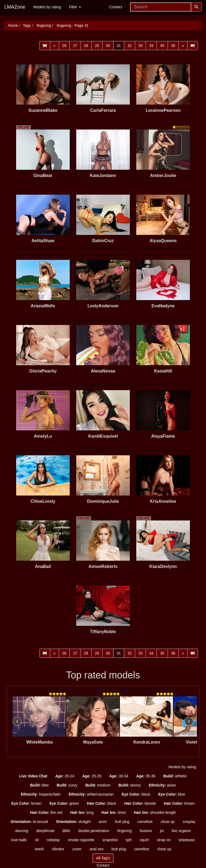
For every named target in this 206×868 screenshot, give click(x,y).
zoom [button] (77, 849)
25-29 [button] (92, 776)
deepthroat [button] (45, 831)
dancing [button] (22, 831)
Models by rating (47, 7)
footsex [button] (146, 831)
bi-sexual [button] (29, 822)
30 (108, 46)
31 (119, 46)
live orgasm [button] (181, 831)
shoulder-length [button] (155, 812)
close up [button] (168, 822)
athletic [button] (175, 776)
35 (162, 46)
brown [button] (27, 803)
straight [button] (73, 822)
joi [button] (162, 831)
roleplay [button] (53, 840)
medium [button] (98, 785)
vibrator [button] (58, 849)
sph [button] (129, 840)
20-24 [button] (65, 776)
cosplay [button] (189, 822)
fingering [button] (125, 831)
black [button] (136, 794)
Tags (27, 25)
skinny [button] (129, 785)
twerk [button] (39, 849)
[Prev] (54, 46)
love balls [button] (19, 840)
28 (86, 46)
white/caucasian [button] (91, 794)
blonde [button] (140, 803)
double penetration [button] (94, 831)
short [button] (114, 812)
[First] (45, 46)
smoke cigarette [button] (81, 840)
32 (130, 46)
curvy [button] (67, 785)
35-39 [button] (146, 776)
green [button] (64, 803)
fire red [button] (46, 812)
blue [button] (172, 794)
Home (13, 25)
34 (151, 46)
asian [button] (162, 785)
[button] (33, 776)
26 (64, 46)
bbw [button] (39, 785)
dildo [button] (66, 831)
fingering (43, 25)
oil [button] (37, 840)
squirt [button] (144, 840)
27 (75, 46)
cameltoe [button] (145, 822)
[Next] (183, 46)
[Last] (193, 46)
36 (173, 46)
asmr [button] (103, 822)
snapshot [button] (110, 840)
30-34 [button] (119, 776)
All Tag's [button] (103, 858)
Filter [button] (75, 7)
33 (141, 46)
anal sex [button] (97, 849)
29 (97, 46)
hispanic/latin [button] (41, 794)
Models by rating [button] (182, 767)
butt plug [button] (122, 822)
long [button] (82, 812)
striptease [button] (187, 840)
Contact (116, 7)
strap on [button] (164, 840)
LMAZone (15, 7)
